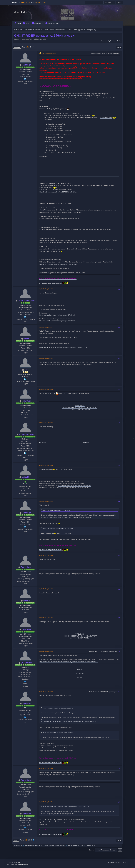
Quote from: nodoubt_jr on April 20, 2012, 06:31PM (58, 528)
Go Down (17, 47)
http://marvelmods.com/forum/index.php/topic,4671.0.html (57, 315)
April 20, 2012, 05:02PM (46, 423)
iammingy (26, 65)
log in (38, 2)
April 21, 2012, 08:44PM (46, 802)
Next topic (117, 41)
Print (119, 47)
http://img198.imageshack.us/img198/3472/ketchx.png (58, 264)
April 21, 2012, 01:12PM (46, 651)
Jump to (92, 850)
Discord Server (38, 23)
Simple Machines (23, 865)
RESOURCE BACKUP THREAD (80, 409)
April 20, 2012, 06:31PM (46, 465)
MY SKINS (43, 443)
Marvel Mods (21, 12)
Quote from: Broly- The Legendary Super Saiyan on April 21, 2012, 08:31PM (66, 807)
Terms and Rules (117, 862)
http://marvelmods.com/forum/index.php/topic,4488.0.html (57, 321)
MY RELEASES (80, 406)
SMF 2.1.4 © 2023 (12, 865)
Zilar (26, 370)
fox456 (26, 339)
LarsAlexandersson (26, 301)
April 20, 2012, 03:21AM (46, 327)
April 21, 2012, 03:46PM (46, 692)
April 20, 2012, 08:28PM (46, 501)
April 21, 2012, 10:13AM (46, 589)
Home (18, 23)
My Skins (80, 677)
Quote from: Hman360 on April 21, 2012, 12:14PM (58, 733)
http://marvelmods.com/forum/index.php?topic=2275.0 (75, 486)
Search (27, 23)
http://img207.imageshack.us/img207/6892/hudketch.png (59, 192)
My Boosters (80, 673)
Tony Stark (26, 401)
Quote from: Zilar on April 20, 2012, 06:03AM (56, 510)
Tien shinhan (26, 567)
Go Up (16, 840)
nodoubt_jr (26, 477)
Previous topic (106, 41)
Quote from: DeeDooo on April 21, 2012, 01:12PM (58, 708)
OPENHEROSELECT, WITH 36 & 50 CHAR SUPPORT (80, 408)
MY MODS (86, 443)
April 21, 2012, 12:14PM (46, 618)
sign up (44, 2)
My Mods (80, 669)
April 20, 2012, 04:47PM (46, 389)
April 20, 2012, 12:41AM (49, 53)
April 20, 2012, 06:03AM (46, 358)
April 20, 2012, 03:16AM (46, 289)
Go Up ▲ (125, 862)
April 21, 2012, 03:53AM (46, 555)
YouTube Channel (52, 23)
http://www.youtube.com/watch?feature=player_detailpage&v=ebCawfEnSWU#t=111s (69, 662)
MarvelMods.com (76, 96)
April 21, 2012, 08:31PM (46, 768)
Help (110, 862)
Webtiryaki (17, 862)
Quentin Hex (26, 663)
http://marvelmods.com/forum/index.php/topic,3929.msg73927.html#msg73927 (64, 347)
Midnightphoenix (26, 434)
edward (26, 601)
